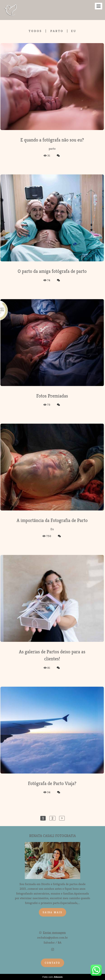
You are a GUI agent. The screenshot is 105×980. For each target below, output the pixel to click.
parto (57, 31)
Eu (74, 31)
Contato (52, 963)
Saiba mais (53, 912)
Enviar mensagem (54, 933)
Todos (35, 31)
